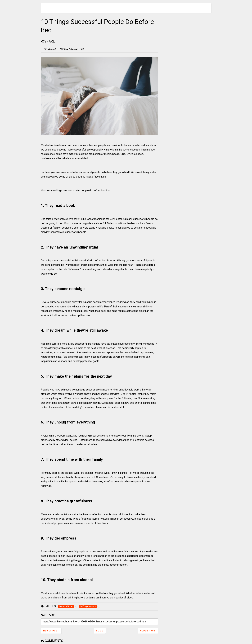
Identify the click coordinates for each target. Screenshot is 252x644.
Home (100, 631)
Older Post (148, 631)
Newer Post (51, 631)
